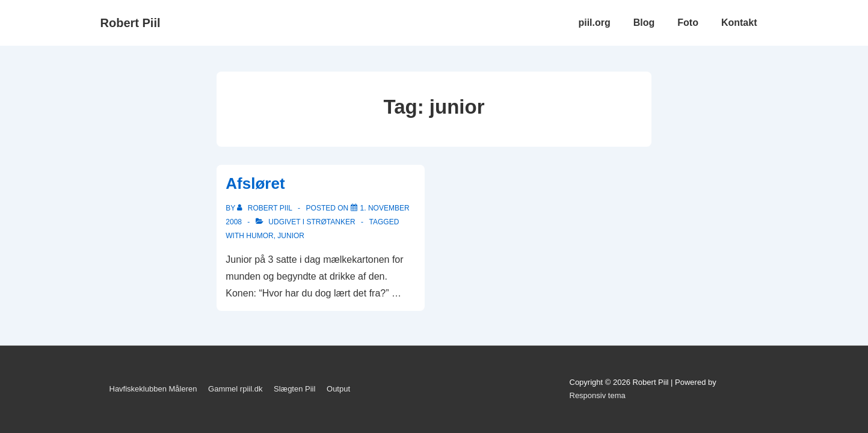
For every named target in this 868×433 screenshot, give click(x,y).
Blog (644, 23)
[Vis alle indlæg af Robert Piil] (266, 208)
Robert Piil (131, 23)
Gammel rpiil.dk (235, 389)
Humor (260, 236)
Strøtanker (331, 222)
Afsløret (255, 183)
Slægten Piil (294, 389)
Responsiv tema (598, 395)
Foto (688, 23)
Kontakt (739, 23)
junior (291, 236)
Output (338, 389)
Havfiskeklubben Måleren (153, 389)
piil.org (594, 23)
